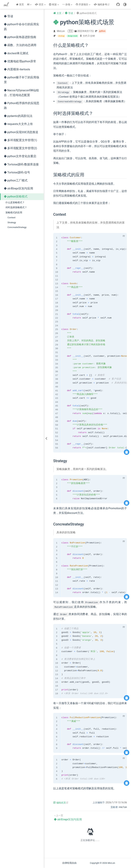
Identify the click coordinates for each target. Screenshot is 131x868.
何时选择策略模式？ (16, 207)
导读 (9, 16)
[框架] (54, 4)
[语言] (41, 4)
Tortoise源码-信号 (17, 172)
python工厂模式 (16, 180)
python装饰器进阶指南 (20, 37)
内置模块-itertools (17, 69)
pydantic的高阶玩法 (18, 116)
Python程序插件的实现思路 (22, 106)
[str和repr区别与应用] (68, 817)
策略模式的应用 (14, 212)
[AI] (30, 4)
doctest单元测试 (16, 53)
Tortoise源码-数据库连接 (21, 164)
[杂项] (68, 4)
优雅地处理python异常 (20, 61)
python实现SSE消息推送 (21, 132)
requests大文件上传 (18, 124)
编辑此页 (61, 803)
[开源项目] (83, 4)
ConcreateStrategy (17, 227)
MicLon (61, 31)
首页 (20, 4)
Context (12, 217)
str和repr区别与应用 (19, 188)
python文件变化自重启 (20, 156)
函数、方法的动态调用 (20, 45)
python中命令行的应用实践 (21, 27)
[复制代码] (127, 452)
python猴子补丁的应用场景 (21, 80)
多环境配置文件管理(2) (20, 148)
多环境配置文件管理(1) (20, 140)
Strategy (12, 222)
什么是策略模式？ (15, 202)
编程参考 (102, 4)
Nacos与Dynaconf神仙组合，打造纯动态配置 (21, 93)
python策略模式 (16, 197)
